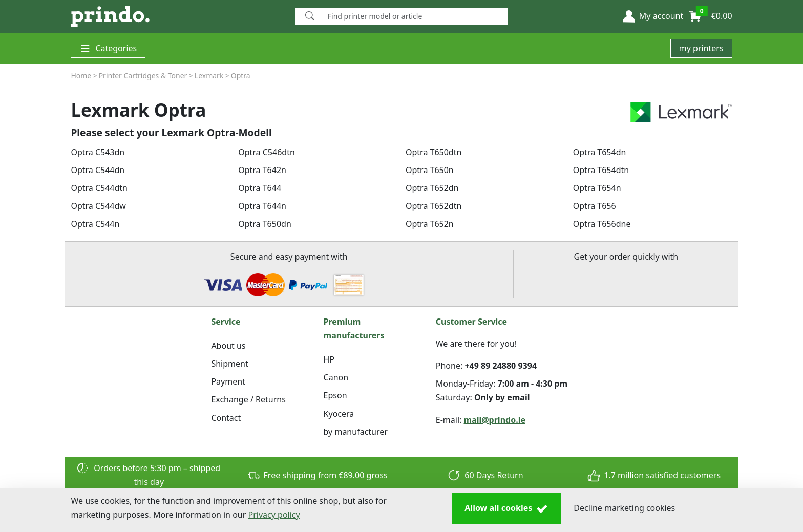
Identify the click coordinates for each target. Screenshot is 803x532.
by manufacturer (356, 432)
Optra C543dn (98, 152)
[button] (653, 16)
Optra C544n (95, 224)
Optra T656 (595, 206)
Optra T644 (260, 188)
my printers (701, 48)
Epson (335, 395)
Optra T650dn (265, 224)
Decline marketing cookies (624, 508)
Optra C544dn (98, 170)
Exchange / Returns (248, 399)
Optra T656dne (602, 224)
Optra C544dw (98, 206)
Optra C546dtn (267, 152)
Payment (228, 381)
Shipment (229, 364)
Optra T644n (262, 206)
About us (228, 346)
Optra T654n (597, 188)
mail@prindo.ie (495, 420)
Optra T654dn (600, 152)
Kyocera (339, 414)
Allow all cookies (506, 508)
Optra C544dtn (99, 188)
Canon (336, 377)
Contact (226, 418)
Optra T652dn (432, 188)
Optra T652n (430, 224)
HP (329, 359)
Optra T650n (430, 170)
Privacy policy (274, 515)
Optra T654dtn (601, 170)
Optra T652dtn (434, 206)
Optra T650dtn (434, 152)
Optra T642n (262, 170)
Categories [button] (108, 48)
